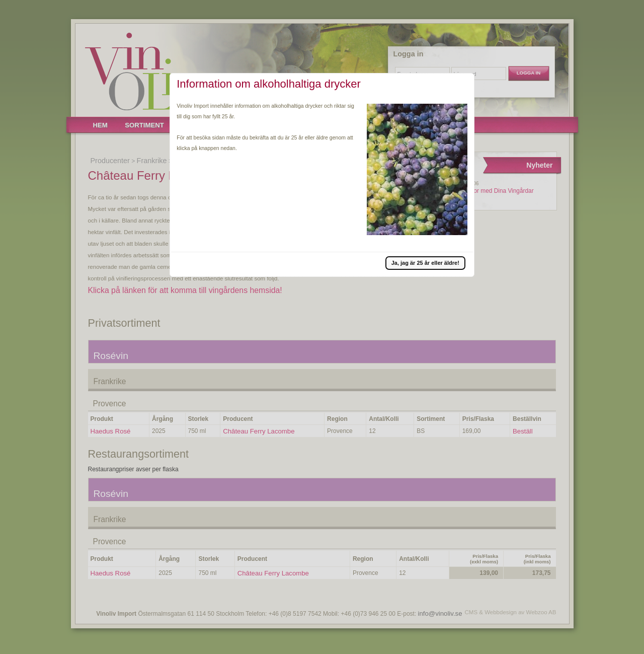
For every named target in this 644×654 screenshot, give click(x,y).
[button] (425, 263)
